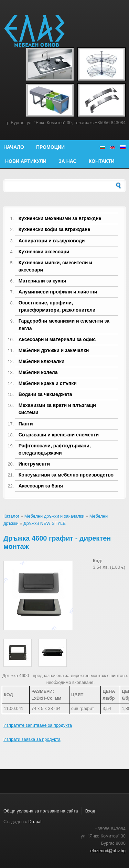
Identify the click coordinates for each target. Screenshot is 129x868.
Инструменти (34, 464)
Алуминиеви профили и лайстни (58, 292)
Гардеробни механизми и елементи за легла (64, 324)
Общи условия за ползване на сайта (41, 811)
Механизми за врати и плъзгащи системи (57, 409)
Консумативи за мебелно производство (66, 475)
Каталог (12, 516)
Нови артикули (26, 161)
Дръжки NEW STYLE (45, 523)
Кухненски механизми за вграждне (60, 218)
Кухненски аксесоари (44, 252)
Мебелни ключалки (41, 361)
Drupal (35, 822)
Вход (90, 811)
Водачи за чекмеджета (45, 394)
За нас (68, 161)
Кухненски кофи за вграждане (54, 229)
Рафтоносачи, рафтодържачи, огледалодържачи (55, 449)
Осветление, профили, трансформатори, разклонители (57, 306)
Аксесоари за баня (41, 486)
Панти (26, 424)
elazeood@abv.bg (108, 851)
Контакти (102, 161)
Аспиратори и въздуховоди (52, 241)
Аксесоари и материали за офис (57, 339)
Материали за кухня (42, 281)
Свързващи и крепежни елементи (59, 435)
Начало (14, 147)
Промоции (50, 147)
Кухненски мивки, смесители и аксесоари (55, 266)
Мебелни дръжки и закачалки (54, 350)
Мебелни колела (38, 372)
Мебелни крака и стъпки (48, 383)
